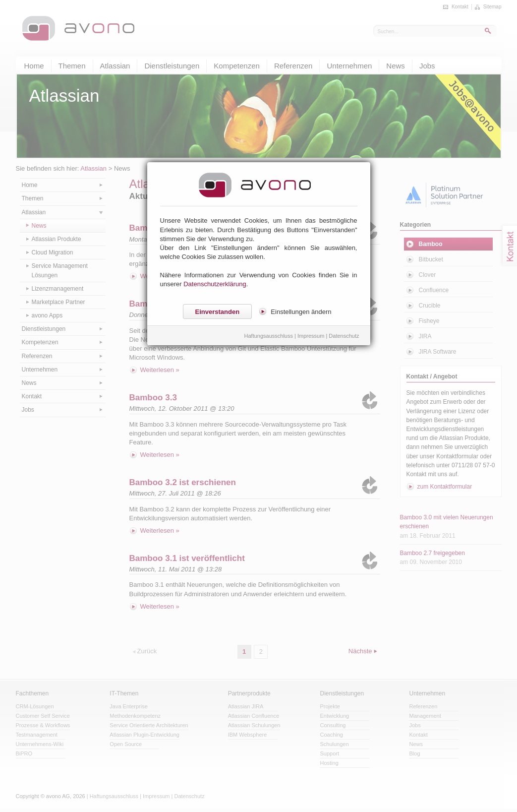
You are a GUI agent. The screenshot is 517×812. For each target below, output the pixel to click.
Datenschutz (344, 336)
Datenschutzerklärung (215, 284)
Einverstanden (218, 312)
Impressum (311, 336)
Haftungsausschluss (269, 336)
